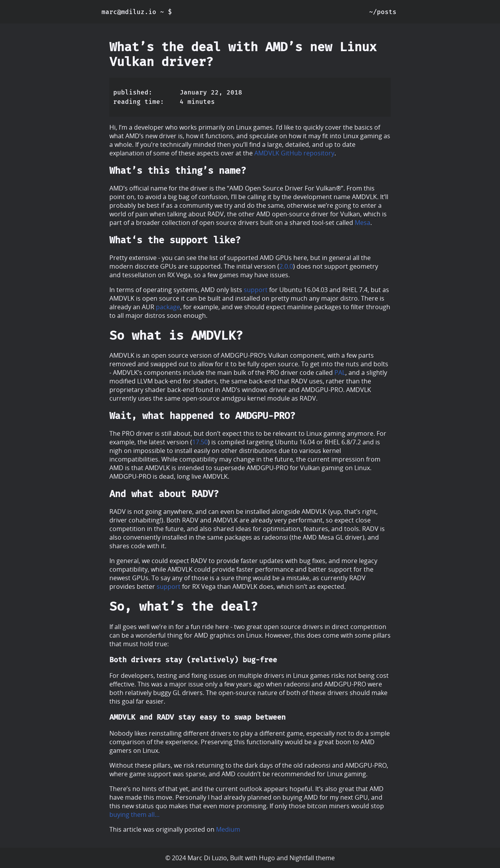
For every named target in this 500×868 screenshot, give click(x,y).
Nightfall (302, 858)
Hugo (267, 858)
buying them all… (135, 815)
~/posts (383, 12)
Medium (228, 829)
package (168, 307)
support (256, 290)
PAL (340, 373)
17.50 (200, 442)
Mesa (362, 223)
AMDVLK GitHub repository (294, 153)
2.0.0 (286, 266)
